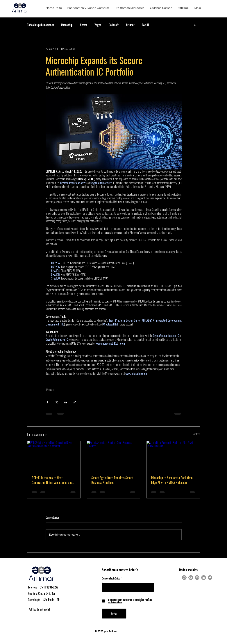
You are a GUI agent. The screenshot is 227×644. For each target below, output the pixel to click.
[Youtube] (191, 578)
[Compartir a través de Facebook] (47, 402)
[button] (88, 8)
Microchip (67, 25)
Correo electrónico (111, 578)
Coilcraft (114, 25)
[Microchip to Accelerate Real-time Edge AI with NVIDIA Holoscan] (173, 456)
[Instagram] (197, 578)
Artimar (130, 25)
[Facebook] (210, 578)
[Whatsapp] (184, 578)
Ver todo (196, 434)
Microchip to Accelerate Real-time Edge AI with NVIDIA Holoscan (172, 480)
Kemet (84, 25)
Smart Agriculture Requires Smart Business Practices (112, 480)
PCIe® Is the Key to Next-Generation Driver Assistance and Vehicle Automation (52, 480)
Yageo (98, 25)
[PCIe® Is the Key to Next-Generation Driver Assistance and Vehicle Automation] (54, 456)
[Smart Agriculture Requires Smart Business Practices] (113, 456)
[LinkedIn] (204, 578)
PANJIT (146, 25)
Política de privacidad (39, 609)
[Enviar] (114, 614)
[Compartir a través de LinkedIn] (65, 402)
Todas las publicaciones (41, 25)
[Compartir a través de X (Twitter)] (56, 402)
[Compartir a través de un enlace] (74, 402)
